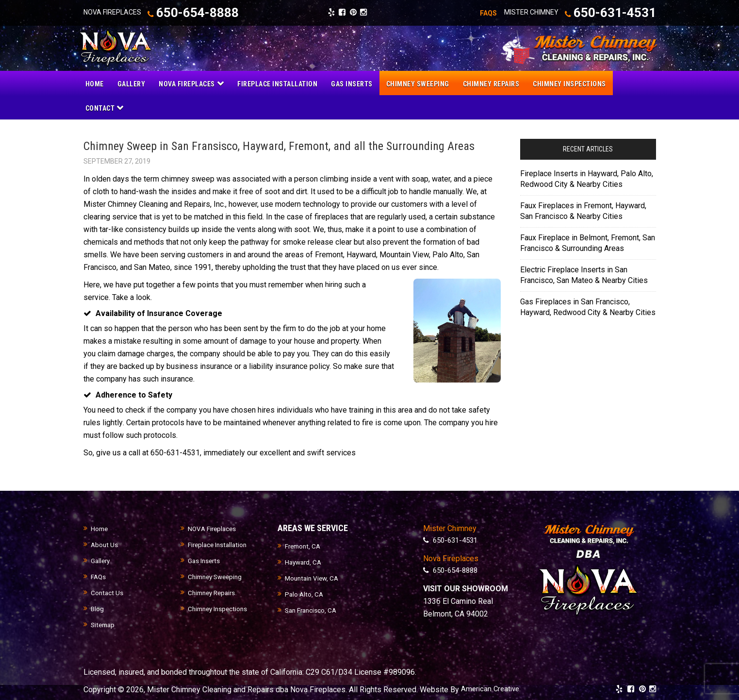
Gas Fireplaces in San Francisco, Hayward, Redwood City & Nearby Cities (588, 306)
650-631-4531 (602, 13)
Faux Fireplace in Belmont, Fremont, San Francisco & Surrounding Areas (588, 242)
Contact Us (107, 592)
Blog (98, 608)
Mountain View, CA (313, 578)
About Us (105, 544)
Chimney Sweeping (217, 576)
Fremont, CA (304, 546)
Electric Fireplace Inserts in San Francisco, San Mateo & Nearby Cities (584, 274)
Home (100, 528)
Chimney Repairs (214, 592)
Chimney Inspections (220, 608)
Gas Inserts (205, 560)
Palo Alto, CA (305, 594)
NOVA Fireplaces (213, 528)
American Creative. (493, 689)
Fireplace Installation (219, 544)
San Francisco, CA (312, 610)
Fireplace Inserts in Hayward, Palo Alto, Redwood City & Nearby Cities (587, 178)
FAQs (99, 576)
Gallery (101, 560)
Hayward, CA (304, 562)
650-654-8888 (202, 13)
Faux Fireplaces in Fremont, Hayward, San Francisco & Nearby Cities (583, 210)
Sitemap (104, 624)
